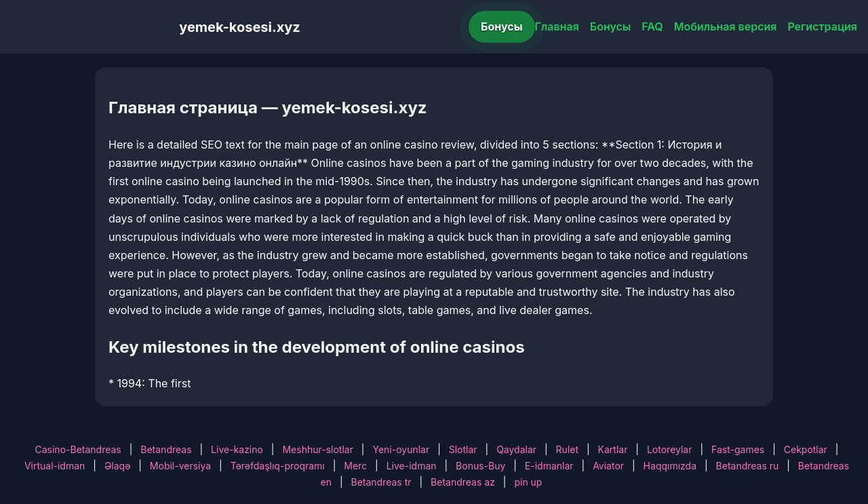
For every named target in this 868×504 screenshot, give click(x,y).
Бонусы (502, 26)
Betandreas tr (381, 482)
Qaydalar (516, 449)
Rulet (567, 449)
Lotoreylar (670, 449)
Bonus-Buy (480, 466)
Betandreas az (463, 482)
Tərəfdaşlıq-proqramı (278, 466)
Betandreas (166, 449)
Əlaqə (117, 466)
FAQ (652, 26)
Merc (355, 466)
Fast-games (738, 449)
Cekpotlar (806, 449)
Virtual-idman (55, 466)
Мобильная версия (726, 26)
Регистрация (822, 26)
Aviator (608, 466)
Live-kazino (237, 449)
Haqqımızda (670, 466)
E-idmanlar (549, 466)
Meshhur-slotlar (317, 449)
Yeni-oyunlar (401, 449)
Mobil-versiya (180, 466)
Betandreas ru (748, 466)
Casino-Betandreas (78, 449)
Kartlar (613, 449)
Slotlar (463, 449)
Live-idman (412, 466)
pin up (528, 482)
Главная (557, 26)
